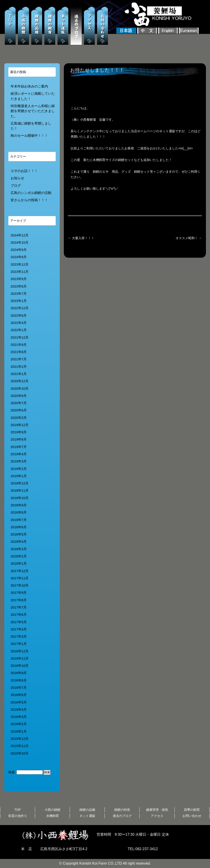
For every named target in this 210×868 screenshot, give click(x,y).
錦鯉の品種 (87, 810)
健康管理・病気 (157, 810)
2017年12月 (20, 571)
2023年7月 (19, 294)
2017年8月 (19, 600)
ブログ (16, 186)
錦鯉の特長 (122, 810)
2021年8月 (19, 352)
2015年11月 (20, 746)
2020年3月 (19, 418)
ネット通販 (87, 816)
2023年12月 (20, 264)
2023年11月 (20, 272)
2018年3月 (19, 549)
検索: (12, 772)
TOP (18, 810)
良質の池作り (18, 816)
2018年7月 (19, 520)
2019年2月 (19, 469)
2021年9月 (19, 345)
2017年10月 (20, 585)
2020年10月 (20, 389)
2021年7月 (19, 359)
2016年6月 (19, 695)
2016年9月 (19, 673)
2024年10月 (20, 243)
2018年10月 (20, 498)
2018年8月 (19, 512)
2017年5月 (19, 622)
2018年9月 (19, 505)
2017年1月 (19, 644)
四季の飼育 (192, 810)
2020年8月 (19, 396)
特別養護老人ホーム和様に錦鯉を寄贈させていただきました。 (33, 111)
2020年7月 (19, 403)
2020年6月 (19, 410)
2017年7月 (19, 607)
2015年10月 (20, 753)
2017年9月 (19, 593)
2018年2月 (19, 556)
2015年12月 (20, 739)
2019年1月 (19, 476)
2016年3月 (19, 717)
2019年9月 (19, 432)
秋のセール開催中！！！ (29, 136)
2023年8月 (19, 286)
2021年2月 (19, 367)
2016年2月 (19, 724)
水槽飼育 (52, 816)
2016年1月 (19, 731)
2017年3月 (19, 637)
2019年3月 (19, 461)
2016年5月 (19, 702)
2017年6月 (19, 615)
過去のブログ (122, 816)
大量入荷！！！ (81, 238)
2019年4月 (19, 454)
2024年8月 (19, 257)
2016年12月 (20, 651)
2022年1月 (19, 330)
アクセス (157, 816)
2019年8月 (19, 439)
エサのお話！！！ (24, 171)
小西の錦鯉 (52, 810)
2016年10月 (20, 666)
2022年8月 (19, 316)
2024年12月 (20, 235)
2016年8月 (19, 680)
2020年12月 (20, 381)
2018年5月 (19, 534)
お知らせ (17, 178)
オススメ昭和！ (189, 238)
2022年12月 (20, 308)
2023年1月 (19, 301)
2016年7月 (19, 688)
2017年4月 (19, 629)
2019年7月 (19, 447)
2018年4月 (19, 542)
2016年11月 (20, 658)
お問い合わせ (192, 816)
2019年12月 (20, 425)
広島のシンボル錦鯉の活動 (31, 193)
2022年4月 (19, 323)
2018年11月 (20, 491)
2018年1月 (19, 564)
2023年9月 (19, 279)
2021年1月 (19, 374)
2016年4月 (19, 710)
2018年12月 (20, 483)
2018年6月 (19, 527)
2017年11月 (20, 578)
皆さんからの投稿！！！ (29, 200)
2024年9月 (19, 250)
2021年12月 (20, 337)
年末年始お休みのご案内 (29, 86)
